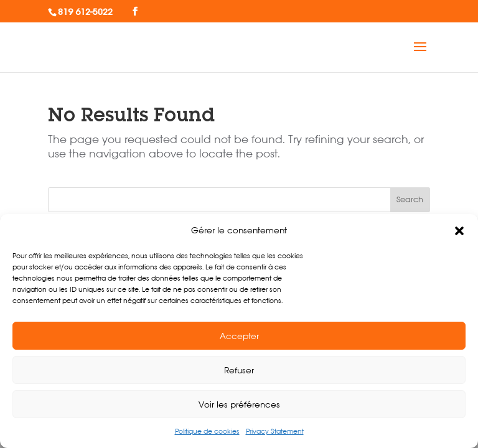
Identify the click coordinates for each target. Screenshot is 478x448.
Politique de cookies (207, 431)
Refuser (239, 370)
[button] (459, 231)
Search (410, 199)
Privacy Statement (275, 431)
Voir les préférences (239, 404)
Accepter (239, 336)
